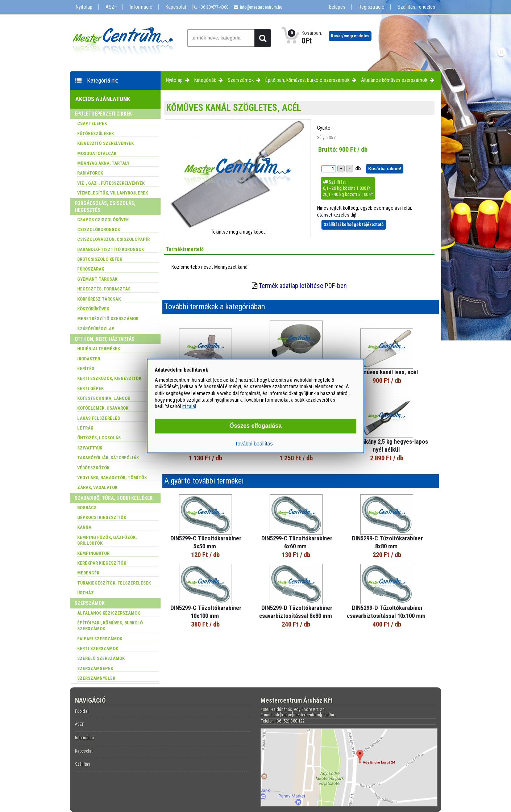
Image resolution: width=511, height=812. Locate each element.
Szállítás (83, 764)
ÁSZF (111, 7)
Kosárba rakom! (385, 169)
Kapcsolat (176, 7)
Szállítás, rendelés (416, 7)
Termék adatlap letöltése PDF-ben (303, 286)
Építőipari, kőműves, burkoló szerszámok (307, 80)
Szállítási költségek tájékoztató (354, 225)
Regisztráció (371, 7)
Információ (141, 7)
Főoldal (82, 711)
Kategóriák (205, 80)
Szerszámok (241, 80)
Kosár (350, 36)
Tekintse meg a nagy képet (238, 232)
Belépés (337, 7)
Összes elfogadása (256, 426)
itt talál (189, 406)
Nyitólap (84, 7)
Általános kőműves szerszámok (394, 80)
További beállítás (254, 444)
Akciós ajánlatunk (103, 99)
